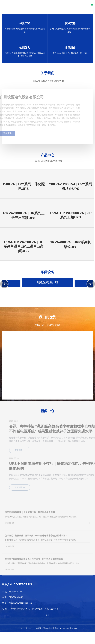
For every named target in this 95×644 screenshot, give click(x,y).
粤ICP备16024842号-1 (64, 628)
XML (75, 628)
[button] (4, 284)
